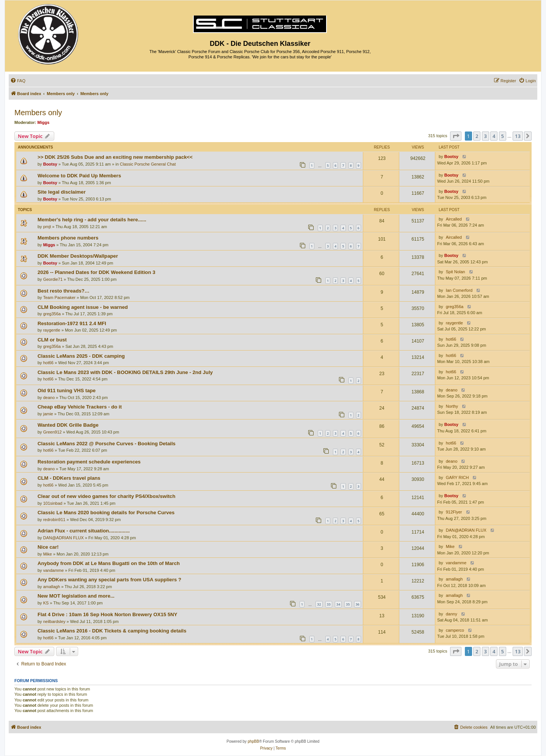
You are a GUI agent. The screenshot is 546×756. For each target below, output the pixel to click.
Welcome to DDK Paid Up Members (79, 176)
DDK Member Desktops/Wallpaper (78, 256)
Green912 (53, 432)
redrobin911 (54, 520)
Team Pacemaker (60, 297)
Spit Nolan (456, 272)
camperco (455, 630)
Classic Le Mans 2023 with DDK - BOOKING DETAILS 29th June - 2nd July (125, 372)
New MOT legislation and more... (76, 596)
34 (338, 604)
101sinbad (53, 503)
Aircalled (454, 219)
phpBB (253, 741)
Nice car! (48, 547)
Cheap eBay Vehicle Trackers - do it (80, 407)
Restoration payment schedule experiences (89, 462)
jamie (48, 414)
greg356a (52, 314)
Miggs (44, 122)
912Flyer (454, 512)
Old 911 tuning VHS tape (67, 391)
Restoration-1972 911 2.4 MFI (72, 323)
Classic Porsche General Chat (148, 164)
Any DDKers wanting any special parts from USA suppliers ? (109, 580)
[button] (456, 136)
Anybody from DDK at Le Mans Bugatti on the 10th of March (109, 563)
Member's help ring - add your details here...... (92, 220)
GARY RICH (457, 477)
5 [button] (503, 136)
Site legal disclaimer (62, 192)
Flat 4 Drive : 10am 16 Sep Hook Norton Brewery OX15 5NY (107, 614)
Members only (38, 113)
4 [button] (494, 136)
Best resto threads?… (64, 291)
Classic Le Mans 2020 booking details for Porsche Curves (106, 513)
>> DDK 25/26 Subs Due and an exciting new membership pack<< (115, 157)
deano (49, 398)
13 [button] (518, 136)
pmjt (47, 227)
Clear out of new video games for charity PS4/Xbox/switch (106, 496)
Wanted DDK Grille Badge (68, 425)
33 (329, 604)
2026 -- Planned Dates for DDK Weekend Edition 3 (96, 272)
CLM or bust (52, 340)
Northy (452, 406)
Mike (48, 554)
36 (358, 604)
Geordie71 (53, 279)
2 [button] (477, 136)
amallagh (52, 587)
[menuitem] (18, 81)
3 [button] (486, 136)
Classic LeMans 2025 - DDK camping (81, 356)
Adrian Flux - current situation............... (84, 531)
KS (46, 603)
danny (452, 614)
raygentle (52, 330)
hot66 (451, 339)
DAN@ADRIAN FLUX (64, 538)
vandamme (53, 570)
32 (319, 604)
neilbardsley (54, 621)
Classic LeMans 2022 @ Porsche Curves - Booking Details (107, 444)
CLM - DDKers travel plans (69, 478)
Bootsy (50, 164)
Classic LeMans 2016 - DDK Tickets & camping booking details (112, 631)
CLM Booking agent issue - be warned (83, 307)
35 (348, 604)
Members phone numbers (68, 238)
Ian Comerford (459, 290)
